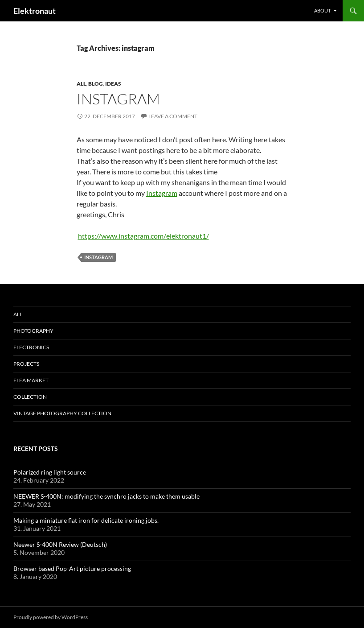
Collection (30, 397)
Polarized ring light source (50, 472)
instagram (98, 257)
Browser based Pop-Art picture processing (72, 568)
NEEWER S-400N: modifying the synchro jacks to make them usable (106, 496)
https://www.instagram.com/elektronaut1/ (143, 236)
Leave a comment (173, 116)
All (81, 84)
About (322, 10)
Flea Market (31, 380)
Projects (26, 364)
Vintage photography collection (62, 413)
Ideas (113, 84)
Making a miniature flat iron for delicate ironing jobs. (86, 520)
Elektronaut (35, 11)
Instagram (118, 99)
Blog (96, 84)
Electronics (31, 347)
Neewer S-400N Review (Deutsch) (60, 544)
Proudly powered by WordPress (51, 617)
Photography (33, 331)
